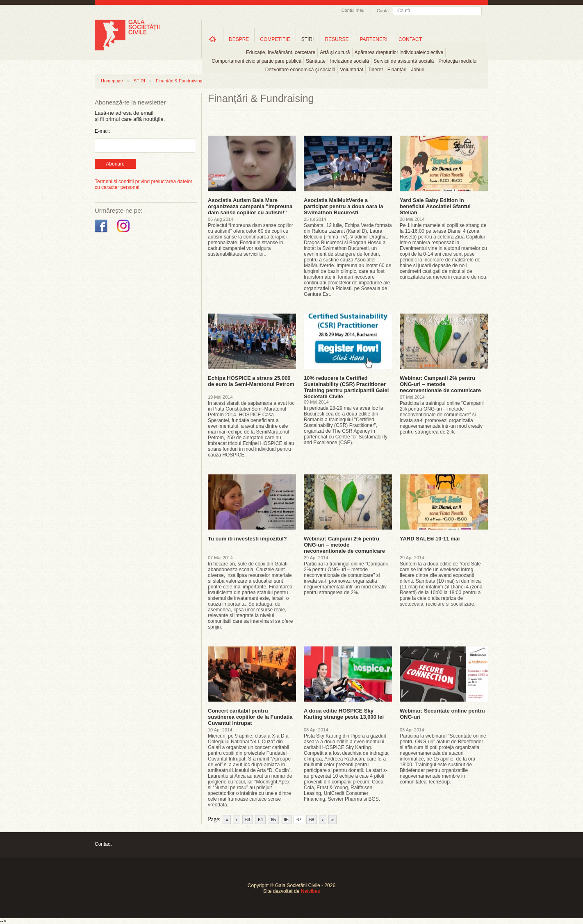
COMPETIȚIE (275, 39)
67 (299, 820)
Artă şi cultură (335, 52)
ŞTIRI (308, 39)
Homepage (112, 81)
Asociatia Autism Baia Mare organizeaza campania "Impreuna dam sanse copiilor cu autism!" (250, 206)
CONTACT (410, 39)
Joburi (418, 70)
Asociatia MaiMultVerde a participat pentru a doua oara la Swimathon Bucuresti (344, 206)
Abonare (115, 164)
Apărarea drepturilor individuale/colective (399, 52)
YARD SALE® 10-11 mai (430, 539)
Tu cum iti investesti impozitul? (247, 539)
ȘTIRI (139, 81)
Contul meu (353, 10)
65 (273, 820)
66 (286, 820)
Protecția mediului (458, 61)
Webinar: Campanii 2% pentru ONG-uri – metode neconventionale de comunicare (440, 384)
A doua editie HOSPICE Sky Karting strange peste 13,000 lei (344, 714)
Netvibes (311, 891)
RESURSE (337, 39)
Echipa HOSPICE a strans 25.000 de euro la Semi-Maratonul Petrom (251, 381)
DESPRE (239, 39)
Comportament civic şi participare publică (256, 61)
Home (212, 39)
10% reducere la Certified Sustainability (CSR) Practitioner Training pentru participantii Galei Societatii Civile (346, 387)
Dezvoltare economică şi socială (300, 70)
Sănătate (316, 61)
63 (248, 820)
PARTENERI (373, 39)
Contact (103, 844)
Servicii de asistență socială (404, 61)
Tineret (375, 70)
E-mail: (102, 131)
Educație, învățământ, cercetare (281, 52)
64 (260, 820)
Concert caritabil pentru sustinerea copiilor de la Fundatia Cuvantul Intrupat (250, 717)
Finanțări (397, 70)
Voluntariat (352, 70)
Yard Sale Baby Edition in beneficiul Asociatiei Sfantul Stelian (435, 206)
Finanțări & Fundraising (179, 81)
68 (312, 820)
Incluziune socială (350, 61)
